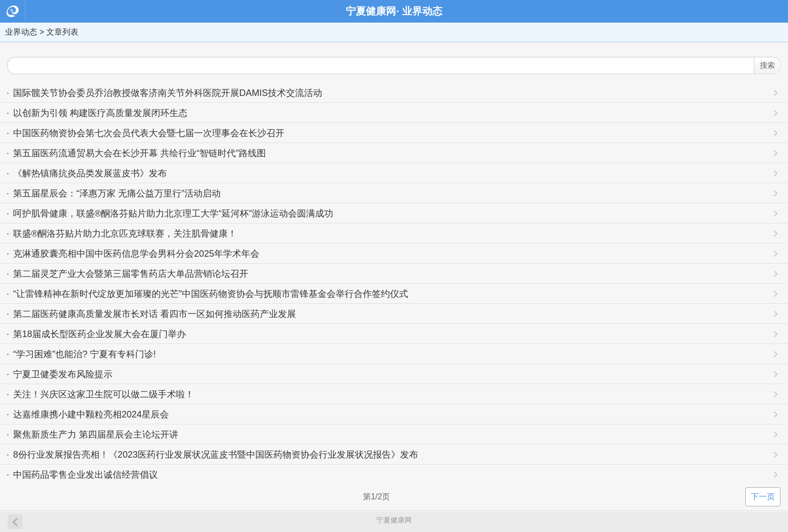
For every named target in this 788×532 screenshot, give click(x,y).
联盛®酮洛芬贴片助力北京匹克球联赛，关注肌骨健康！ (125, 234)
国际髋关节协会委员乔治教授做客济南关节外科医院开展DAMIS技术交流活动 (168, 93)
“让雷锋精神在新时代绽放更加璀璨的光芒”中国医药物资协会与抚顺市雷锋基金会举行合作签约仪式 (211, 294)
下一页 (763, 497)
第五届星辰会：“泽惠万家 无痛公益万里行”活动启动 (117, 193)
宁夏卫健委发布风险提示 (63, 374)
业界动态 (21, 32)
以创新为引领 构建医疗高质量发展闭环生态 (100, 113)
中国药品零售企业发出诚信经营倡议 (85, 475)
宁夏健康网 (394, 520)
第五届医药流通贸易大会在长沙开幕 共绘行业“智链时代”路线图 (139, 153)
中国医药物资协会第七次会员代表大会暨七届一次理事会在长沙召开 (149, 133)
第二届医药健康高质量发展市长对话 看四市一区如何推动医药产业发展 (155, 314)
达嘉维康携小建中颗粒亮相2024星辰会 (91, 414)
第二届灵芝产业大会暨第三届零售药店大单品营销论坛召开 (131, 274)
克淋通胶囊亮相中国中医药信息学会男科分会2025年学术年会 (136, 254)
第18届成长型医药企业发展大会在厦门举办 (100, 334)
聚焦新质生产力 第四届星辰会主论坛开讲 (96, 435)
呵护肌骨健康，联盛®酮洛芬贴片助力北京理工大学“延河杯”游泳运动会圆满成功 (173, 214)
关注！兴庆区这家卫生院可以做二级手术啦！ (104, 394)
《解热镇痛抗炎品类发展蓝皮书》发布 (90, 173)
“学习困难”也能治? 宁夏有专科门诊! (84, 354)
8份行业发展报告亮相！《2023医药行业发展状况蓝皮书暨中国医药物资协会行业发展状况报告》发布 (216, 455)
